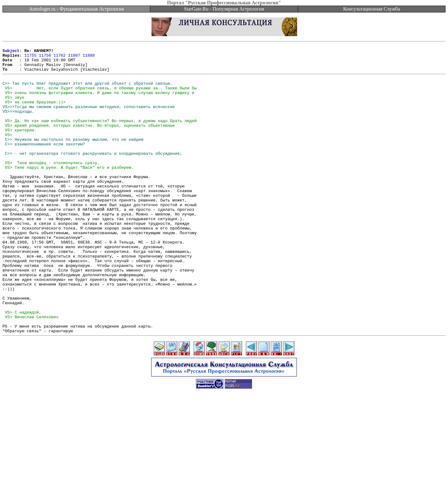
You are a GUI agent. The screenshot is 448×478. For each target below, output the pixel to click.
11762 (60, 58)
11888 (89, 58)
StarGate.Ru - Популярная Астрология (224, 9)
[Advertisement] (224, 464)
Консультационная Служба (372, 9)
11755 (30, 58)
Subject (11, 52)
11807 (74, 58)
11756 (45, 58)
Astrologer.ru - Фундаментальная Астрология (76, 9)
